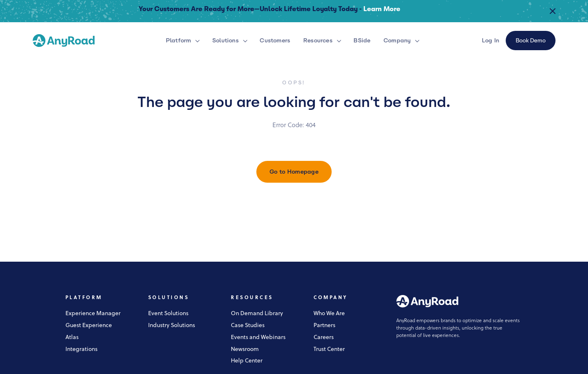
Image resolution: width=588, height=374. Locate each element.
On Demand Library (257, 314)
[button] (184, 41)
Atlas (72, 338)
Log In (490, 40)
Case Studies (248, 326)
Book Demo (531, 40)
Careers (324, 338)
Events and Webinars (258, 338)
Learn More (382, 9)
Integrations (81, 350)
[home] (64, 41)
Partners (324, 326)
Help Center (247, 361)
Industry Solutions (172, 326)
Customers (275, 40)
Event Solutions (168, 314)
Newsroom (245, 350)
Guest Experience (89, 326)
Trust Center (329, 350)
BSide (362, 40)
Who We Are (329, 314)
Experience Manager (93, 314)
